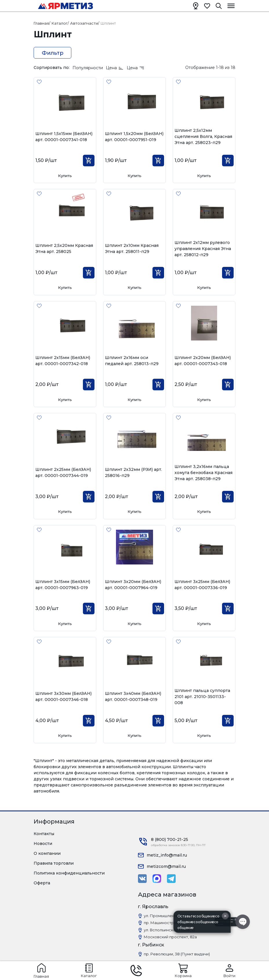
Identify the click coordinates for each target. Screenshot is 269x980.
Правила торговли (54, 863)
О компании (47, 853)
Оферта (42, 883)
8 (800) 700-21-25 (170, 839)
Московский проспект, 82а (170, 937)
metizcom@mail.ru (166, 866)
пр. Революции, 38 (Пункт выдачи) (177, 954)
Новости (43, 844)
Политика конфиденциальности (69, 873)
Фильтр (53, 53)
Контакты (44, 834)
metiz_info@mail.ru (167, 855)
